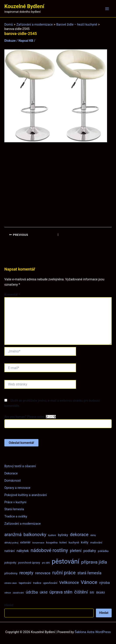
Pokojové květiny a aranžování (26, 495)
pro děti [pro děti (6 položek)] (46, 563)
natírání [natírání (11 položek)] (10, 551)
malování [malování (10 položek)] (96, 542)
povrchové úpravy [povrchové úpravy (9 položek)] (29, 563)
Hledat (9, 605)
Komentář (12, 295)
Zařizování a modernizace (23, 524)
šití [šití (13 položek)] (92, 592)
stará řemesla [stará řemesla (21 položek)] (89, 573)
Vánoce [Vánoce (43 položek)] (89, 582)
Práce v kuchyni (15, 502)
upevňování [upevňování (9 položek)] (50, 583)
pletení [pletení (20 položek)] (76, 551)
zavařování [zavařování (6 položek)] (18, 593)
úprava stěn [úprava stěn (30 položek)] (61, 592)
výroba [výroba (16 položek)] (105, 583)
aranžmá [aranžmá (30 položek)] (13, 535)
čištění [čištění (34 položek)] (81, 592)
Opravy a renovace (17, 488)
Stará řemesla (14, 509)
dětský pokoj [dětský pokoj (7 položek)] (11, 543)
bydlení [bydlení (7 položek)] (52, 535)
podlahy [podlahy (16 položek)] (90, 551)
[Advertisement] (58, 185)
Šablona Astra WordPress (93, 632)
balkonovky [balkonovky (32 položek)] (35, 535)
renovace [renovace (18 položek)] (43, 573)
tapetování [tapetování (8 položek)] (25, 583)
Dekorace (11, 473)
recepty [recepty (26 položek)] (26, 573)
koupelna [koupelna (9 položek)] (52, 542)
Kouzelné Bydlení (24, 6)
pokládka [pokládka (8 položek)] (103, 551)
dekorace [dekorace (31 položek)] (79, 535)
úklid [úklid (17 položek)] (44, 592)
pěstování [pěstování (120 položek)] (66, 561)
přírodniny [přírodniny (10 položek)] (11, 573)
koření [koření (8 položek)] (63, 543)
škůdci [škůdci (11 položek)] (100, 592)
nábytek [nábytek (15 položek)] (23, 551)
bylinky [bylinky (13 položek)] (63, 535)
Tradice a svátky (16, 516)
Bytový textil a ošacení (20, 466)
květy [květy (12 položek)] (85, 542)
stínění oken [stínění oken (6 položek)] (11, 583)
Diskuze (10, 41)
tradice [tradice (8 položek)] (37, 583)
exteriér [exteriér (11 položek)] (25, 542)
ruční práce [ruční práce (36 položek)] (64, 573)
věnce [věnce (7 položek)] (8, 593)
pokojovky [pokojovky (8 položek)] (10, 563)
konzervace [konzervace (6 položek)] (38, 543)
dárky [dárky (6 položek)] (93, 535)
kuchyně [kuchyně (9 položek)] (74, 542)
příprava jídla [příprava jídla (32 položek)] (94, 562)
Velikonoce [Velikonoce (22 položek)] (69, 582)
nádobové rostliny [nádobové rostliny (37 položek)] (49, 550)
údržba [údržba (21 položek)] (32, 592)
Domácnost (13, 481)
